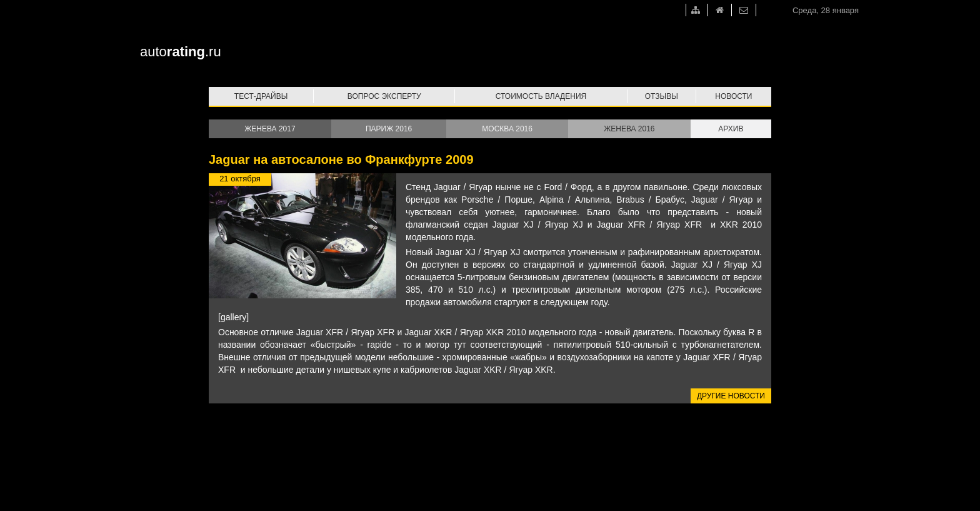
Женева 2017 (270, 129)
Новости (733, 96)
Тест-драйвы (261, 96)
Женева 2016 (629, 129)
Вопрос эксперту (384, 96)
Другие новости (731, 396)
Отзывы (662, 96)
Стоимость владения (541, 96)
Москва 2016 (507, 129)
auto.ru (181, 52)
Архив (731, 129)
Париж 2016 (389, 129)
